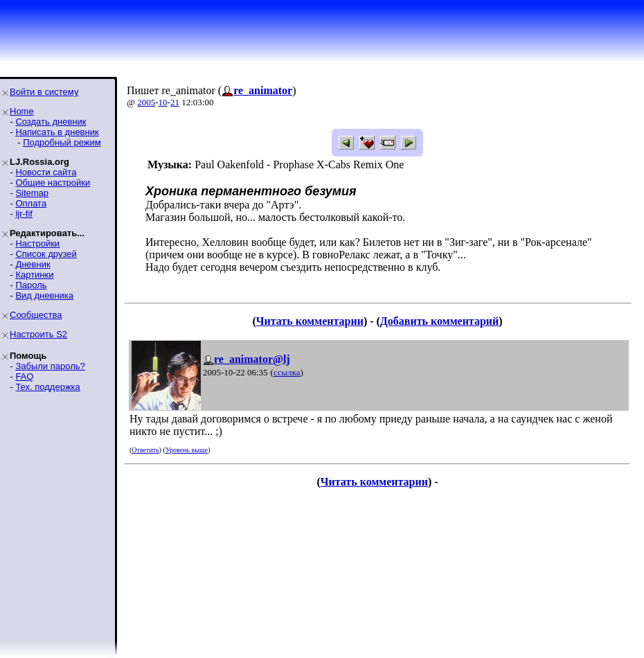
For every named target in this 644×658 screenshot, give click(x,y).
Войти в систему (44, 92)
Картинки (34, 275)
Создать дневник (51, 122)
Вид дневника (44, 295)
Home (22, 111)
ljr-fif (24, 214)
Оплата (31, 203)
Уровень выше (187, 450)
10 (163, 102)
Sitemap (32, 193)
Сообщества (36, 315)
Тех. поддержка (47, 387)
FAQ (24, 376)
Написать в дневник (57, 132)
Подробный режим (62, 142)
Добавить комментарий (439, 321)
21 (175, 102)
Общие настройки (53, 183)
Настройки (37, 243)
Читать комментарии (310, 321)
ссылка (287, 372)
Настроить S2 (38, 334)
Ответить (145, 450)
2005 (146, 102)
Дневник (33, 264)
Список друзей (46, 254)
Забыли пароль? (50, 366)
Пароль (31, 285)
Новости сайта (46, 172)
